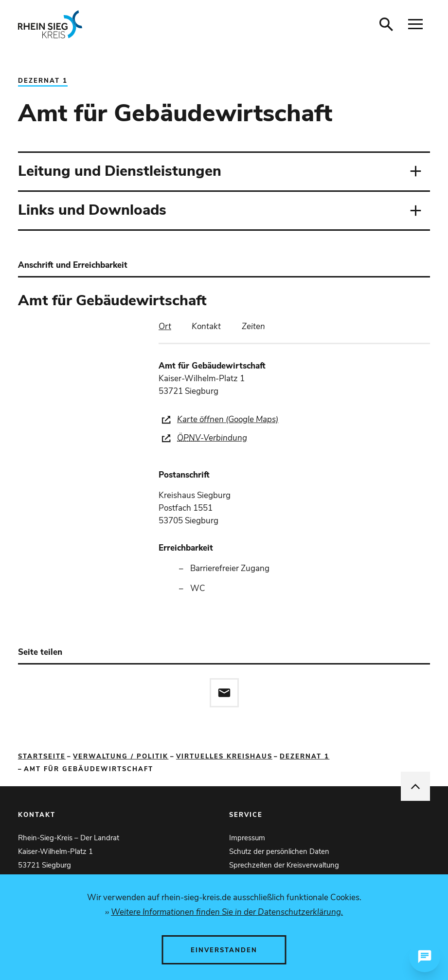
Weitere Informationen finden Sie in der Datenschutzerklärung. (227, 912)
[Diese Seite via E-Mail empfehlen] (224, 693)
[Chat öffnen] (425, 957)
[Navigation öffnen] (415, 24)
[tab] (165, 327)
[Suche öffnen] (386, 24)
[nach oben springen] (415, 786)
